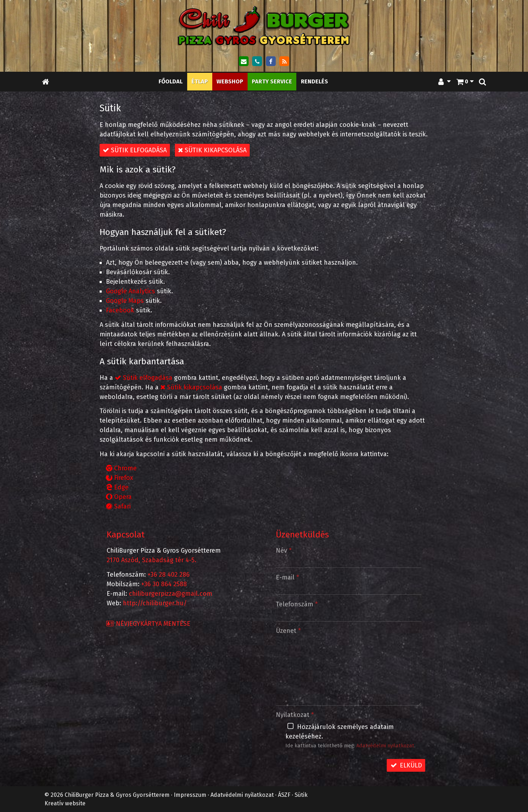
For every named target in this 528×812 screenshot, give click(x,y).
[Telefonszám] (257, 61)
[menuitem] (171, 81)
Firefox (120, 478)
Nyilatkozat (295, 715)
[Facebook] (271, 61)
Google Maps (125, 301)
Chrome (121, 468)
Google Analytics (130, 291)
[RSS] (284, 61)
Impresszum (190, 795)
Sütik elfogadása (135, 150)
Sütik (301, 795)
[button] (482, 81)
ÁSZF (284, 795)
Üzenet (288, 631)
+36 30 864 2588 (164, 584)
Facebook (120, 310)
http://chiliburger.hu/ (155, 603)
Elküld (406, 765)
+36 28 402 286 (169, 575)
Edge (117, 487)
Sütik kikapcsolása (212, 150)
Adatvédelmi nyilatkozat (385, 746)
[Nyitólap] (264, 25)
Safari (118, 506)
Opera (119, 497)
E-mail (287, 577)
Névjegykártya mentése (148, 624)
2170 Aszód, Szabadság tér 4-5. (152, 560)
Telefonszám (297, 604)
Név (284, 551)
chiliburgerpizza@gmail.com (171, 594)
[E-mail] (243, 61)
